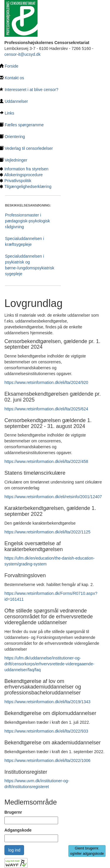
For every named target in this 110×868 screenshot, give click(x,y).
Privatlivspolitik (18, 181)
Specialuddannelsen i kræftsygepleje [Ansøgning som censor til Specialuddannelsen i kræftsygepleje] (24, 241)
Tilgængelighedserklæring (28, 187)
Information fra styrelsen (26, 169)
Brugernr (13, 812)
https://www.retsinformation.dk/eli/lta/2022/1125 (47, 532)
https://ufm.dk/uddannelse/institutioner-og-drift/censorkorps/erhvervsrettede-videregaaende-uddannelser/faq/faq (49, 664)
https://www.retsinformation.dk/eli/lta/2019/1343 (47, 702)
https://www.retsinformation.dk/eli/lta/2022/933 (46, 731)
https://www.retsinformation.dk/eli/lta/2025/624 (46, 409)
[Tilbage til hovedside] (21, 18)
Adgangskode (18, 830)
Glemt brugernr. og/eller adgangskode (87, 851)
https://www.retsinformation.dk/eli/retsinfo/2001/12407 (53, 497)
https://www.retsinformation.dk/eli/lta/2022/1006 (47, 760)
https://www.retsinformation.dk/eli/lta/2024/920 (46, 382)
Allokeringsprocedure (23, 175)
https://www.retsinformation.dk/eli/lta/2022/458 (46, 461)
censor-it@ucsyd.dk (22, 54)
